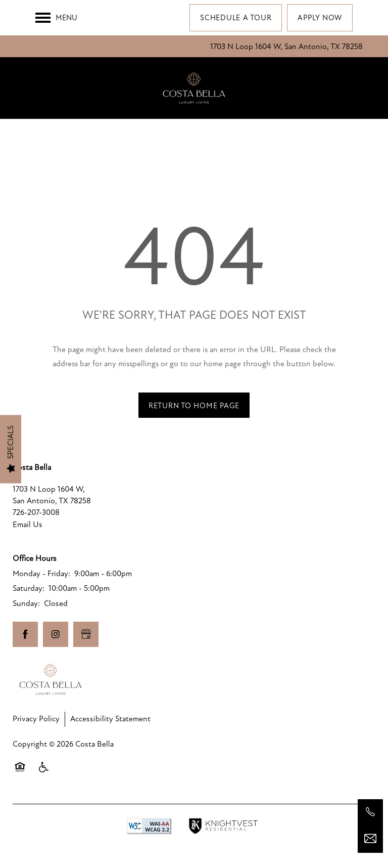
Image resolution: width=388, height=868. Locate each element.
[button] (236, 18)
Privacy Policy (36, 719)
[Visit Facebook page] (25, 634)
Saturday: (29, 588)
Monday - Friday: (41, 574)
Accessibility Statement (110, 719)
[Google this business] (86, 634)
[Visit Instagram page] (56, 634)
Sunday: (26, 603)
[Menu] (56, 18)
